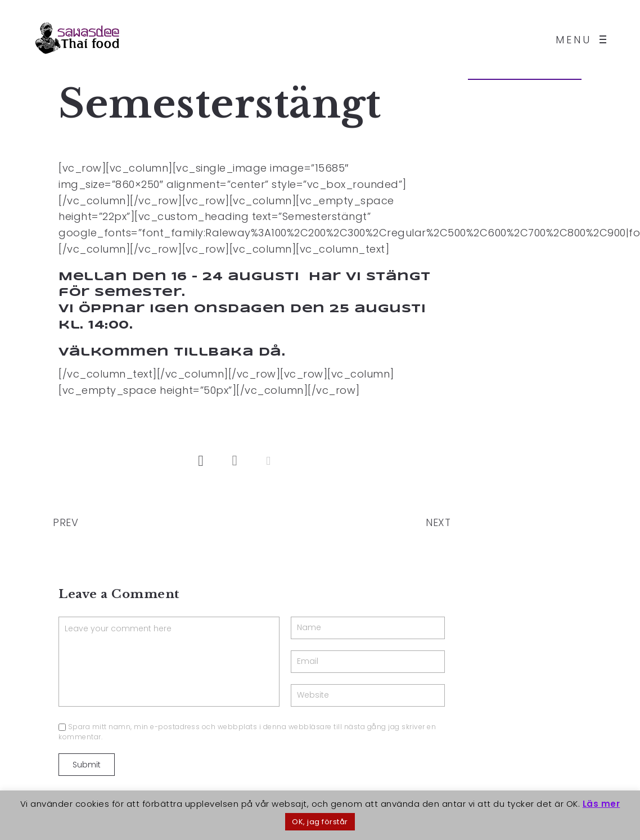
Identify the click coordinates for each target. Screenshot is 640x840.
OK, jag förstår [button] (320, 822)
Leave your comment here (169, 662)
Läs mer (601, 804)
